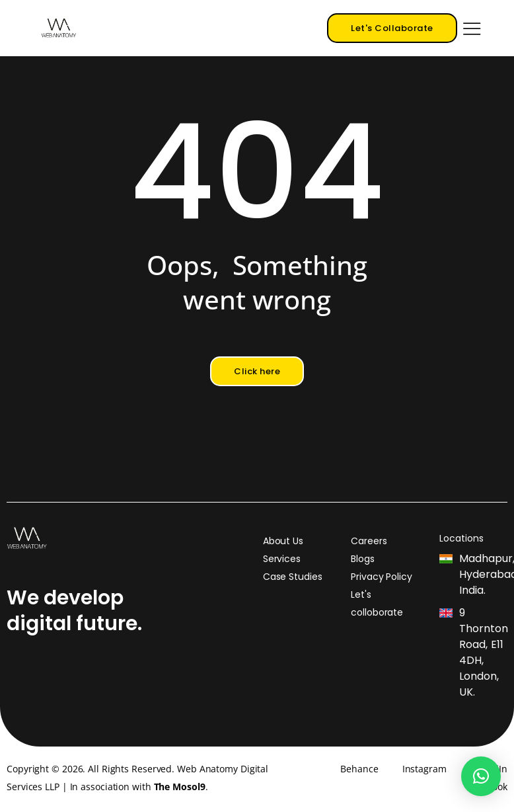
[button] (481, 776)
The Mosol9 (180, 787)
